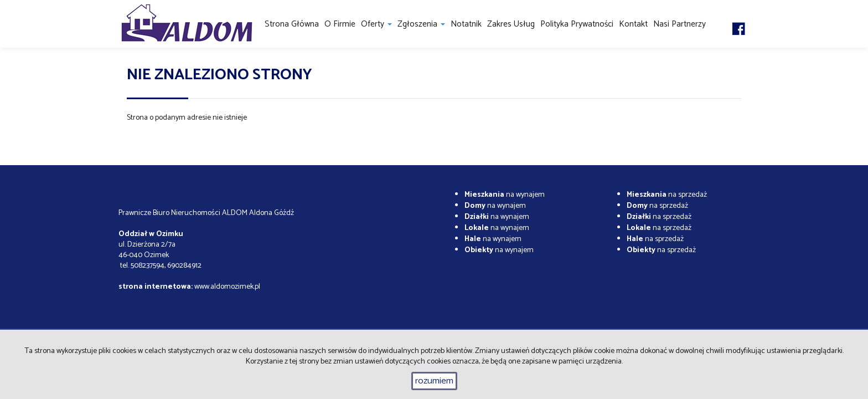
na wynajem (505, 195)
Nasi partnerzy (680, 24)
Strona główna (292, 24)
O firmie (340, 24)
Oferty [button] (376, 24)
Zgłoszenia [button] (421, 24)
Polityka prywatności (577, 24)
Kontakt (633, 24)
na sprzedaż (667, 195)
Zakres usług (511, 24)
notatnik (466, 24)
